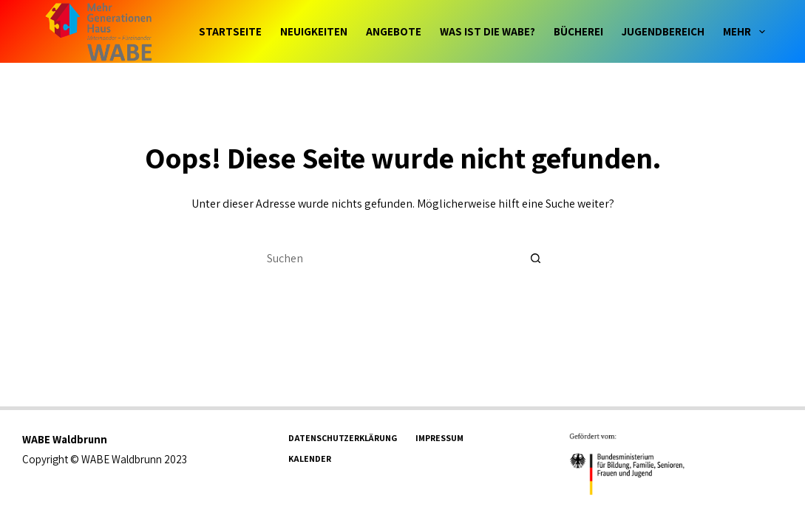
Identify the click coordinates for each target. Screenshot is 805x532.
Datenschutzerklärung (343, 438)
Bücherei (578, 31)
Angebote (394, 31)
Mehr (744, 32)
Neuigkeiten (314, 31)
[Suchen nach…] (388, 258)
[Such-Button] (536, 258)
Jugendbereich (663, 31)
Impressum (439, 438)
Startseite (230, 31)
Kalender (310, 458)
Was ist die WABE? (488, 31)
